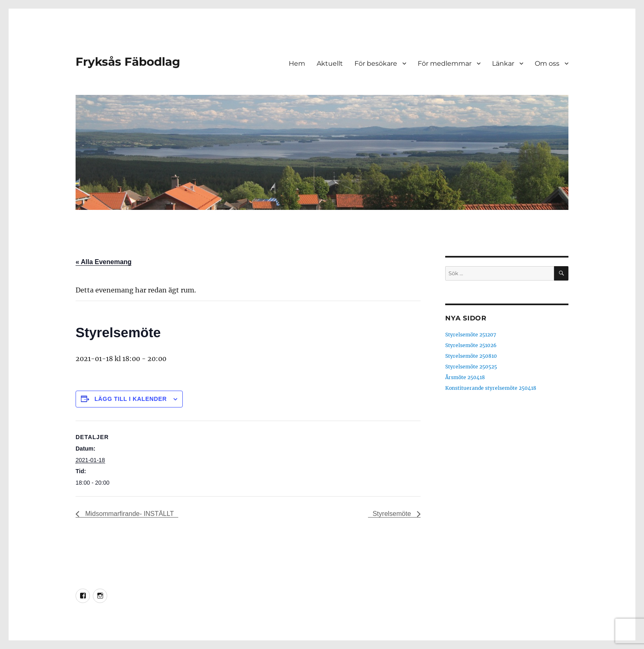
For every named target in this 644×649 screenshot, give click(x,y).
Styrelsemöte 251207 (471, 335)
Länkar (503, 63)
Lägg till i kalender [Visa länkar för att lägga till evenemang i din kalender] (131, 399)
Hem (297, 63)
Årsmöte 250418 (465, 377)
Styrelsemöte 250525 (471, 367)
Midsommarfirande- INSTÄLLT (129, 514)
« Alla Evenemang (103, 262)
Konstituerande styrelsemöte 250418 (491, 388)
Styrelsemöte (393, 514)
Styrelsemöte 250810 (471, 356)
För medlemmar (445, 63)
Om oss (547, 63)
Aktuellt (330, 63)
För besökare (376, 63)
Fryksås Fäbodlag (128, 62)
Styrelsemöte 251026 (471, 345)
